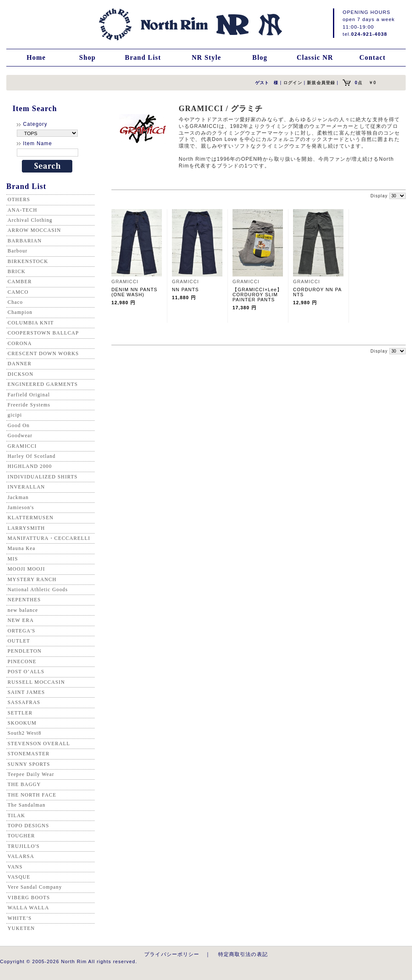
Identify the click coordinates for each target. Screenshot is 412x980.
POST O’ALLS (26, 672)
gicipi (15, 415)
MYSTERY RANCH (32, 579)
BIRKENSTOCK (28, 261)
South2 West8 (24, 733)
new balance (23, 610)
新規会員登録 (321, 83)
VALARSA (21, 856)
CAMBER (20, 282)
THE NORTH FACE (32, 795)
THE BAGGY (24, 784)
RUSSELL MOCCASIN (36, 682)
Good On (18, 425)
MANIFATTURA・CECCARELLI (49, 538)
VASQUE (19, 877)
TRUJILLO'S (24, 846)
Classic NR (315, 57)
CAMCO (18, 292)
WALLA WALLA (28, 908)
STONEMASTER (29, 754)
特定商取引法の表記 (243, 954)
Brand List (143, 57)
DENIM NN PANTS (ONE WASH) (137, 292)
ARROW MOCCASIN (34, 230)
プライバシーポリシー (172, 954)
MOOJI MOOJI (26, 569)
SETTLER (20, 713)
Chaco (15, 302)
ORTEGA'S (21, 631)
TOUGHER (21, 836)
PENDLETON (25, 651)
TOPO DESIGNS (28, 826)
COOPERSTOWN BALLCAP (43, 333)
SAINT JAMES (26, 692)
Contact (372, 57)
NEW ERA (21, 620)
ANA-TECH (22, 210)
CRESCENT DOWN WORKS (43, 353)
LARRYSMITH (26, 528)
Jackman (18, 497)
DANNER (20, 364)
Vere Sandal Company (35, 887)
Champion (20, 312)
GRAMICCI (22, 446)
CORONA (20, 343)
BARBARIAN (25, 241)
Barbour (17, 251)
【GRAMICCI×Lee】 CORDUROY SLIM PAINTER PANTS (260, 295)
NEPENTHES (24, 600)
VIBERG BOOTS (29, 898)
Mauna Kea (21, 548)
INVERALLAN (26, 487)
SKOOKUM (22, 723)
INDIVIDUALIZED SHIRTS (43, 477)
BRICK (16, 271)
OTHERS (19, 199)
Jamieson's (21, 507)
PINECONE (22, 661)
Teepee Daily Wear (31, 774)
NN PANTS (188, 289)
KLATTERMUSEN (30, 518)
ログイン (293, 83)
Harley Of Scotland (32, 456)
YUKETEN (21, 928)
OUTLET (19, 641)
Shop (87, 57)
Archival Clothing (30, 220)
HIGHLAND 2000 (30, 466)
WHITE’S (20, 918)
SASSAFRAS (24, 702)
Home (36, 57)
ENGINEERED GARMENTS (43, 384)
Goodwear (20, 436)
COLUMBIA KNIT (31, 323)
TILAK (16, 815)
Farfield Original (29, 395)
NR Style (206, 57)
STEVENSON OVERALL (39, 744)
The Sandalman (26, 805)
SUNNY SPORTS (29, 764)
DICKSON (20, 374)
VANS (15, 867)
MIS (13, 559)
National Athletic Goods (38, 590)
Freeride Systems (29, 405)
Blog (260, 57)
